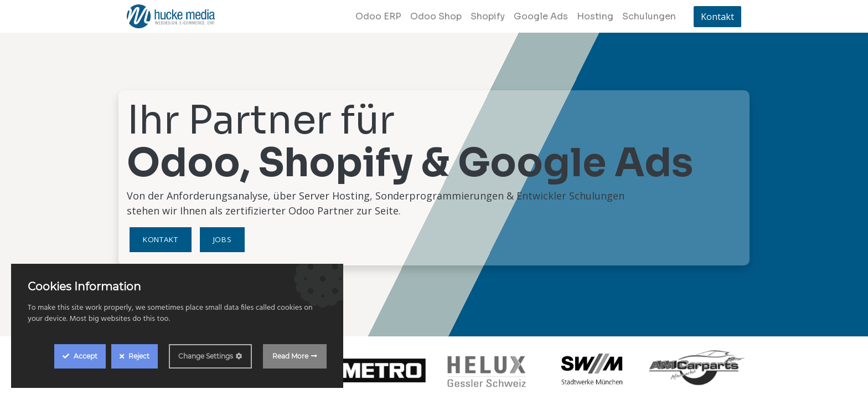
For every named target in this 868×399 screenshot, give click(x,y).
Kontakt (717, 17)
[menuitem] (378, 17)
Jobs (223, 239)
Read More (290, 356)
